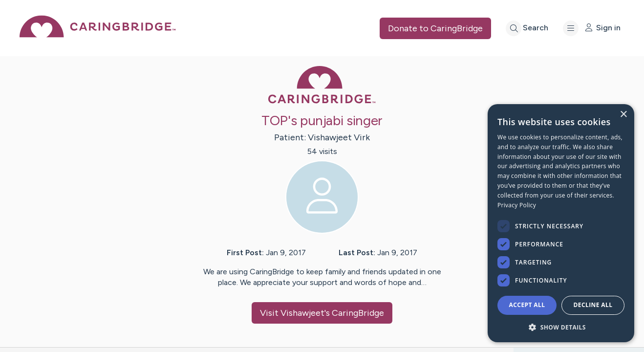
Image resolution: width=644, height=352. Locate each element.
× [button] (623, 115)
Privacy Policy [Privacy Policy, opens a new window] (517, 205)
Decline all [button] (593, 305)
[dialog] (561, 223)
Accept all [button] (527, 305)
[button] (561, 327)
